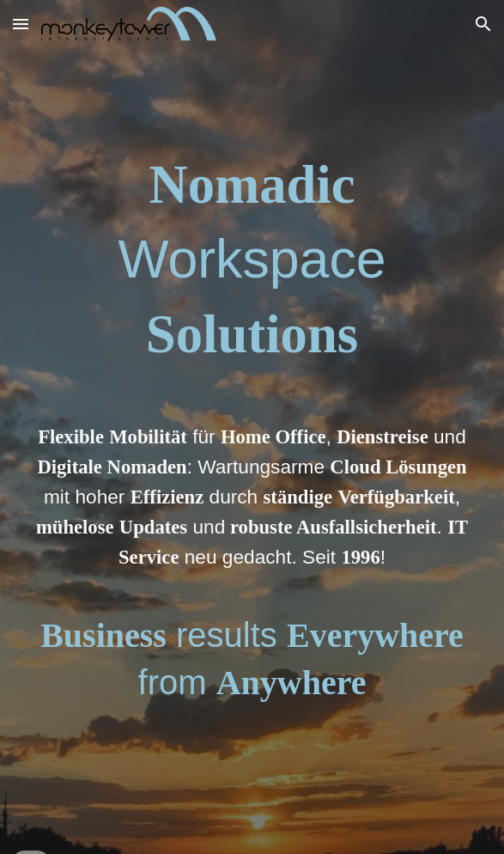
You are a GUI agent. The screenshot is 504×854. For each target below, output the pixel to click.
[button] (21, 24)
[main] (252, 427)
